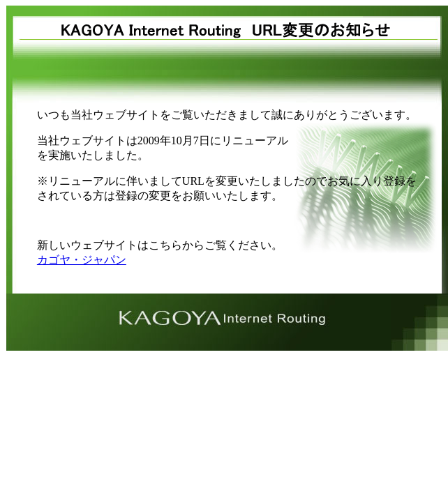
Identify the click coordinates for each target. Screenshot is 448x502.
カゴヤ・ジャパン (82, 260)
